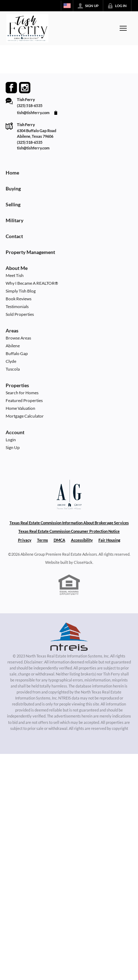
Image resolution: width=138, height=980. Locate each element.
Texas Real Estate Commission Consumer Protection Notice (69, 531)
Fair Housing (109, 540)
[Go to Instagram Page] (25, 88)
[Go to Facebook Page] (11, 88)
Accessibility (82, 540)
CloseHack (83, 562)
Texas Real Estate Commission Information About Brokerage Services (69, 523)
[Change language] (67, 6)
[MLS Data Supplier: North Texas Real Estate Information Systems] (69, 637)
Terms (43, 540)
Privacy (25, 540)
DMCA (59, 540)
